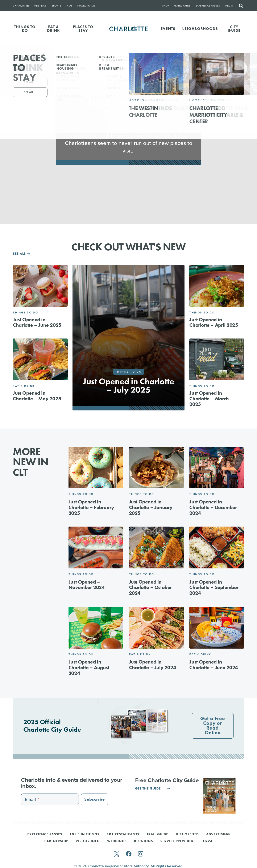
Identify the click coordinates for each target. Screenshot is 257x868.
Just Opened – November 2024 (87, 585)
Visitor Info (88, 841)
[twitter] (117, 854)
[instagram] (141, 854)
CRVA (208, 841)
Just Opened (187, 835)
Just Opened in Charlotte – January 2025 (151, 507)
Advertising (218, 835)
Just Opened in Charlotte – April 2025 (214, 322)
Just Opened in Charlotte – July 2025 (128, 386)
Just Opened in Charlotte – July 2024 (153, 665)
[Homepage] (129, 29)
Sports (56, 6)
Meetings (40, 6)
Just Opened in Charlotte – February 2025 (91, 507)
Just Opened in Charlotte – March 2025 (209, 398)
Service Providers (178, 841)
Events (168, 29)
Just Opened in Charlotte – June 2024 (214, 665)
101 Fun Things (84, 835)
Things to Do (25, 313)
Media (229, 6)
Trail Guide (157, 835)
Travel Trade (86, 6)
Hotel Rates (182, 6)
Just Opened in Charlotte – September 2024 (214, 587)
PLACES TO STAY (83, 29)
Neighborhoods (200, 29)
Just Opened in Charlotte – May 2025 (37, 396)
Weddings (117, 841)
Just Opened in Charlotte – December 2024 (213, 507)
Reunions (144, 841)
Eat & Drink (24, 386)
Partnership (56, 841)
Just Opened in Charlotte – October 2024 (150, 587)
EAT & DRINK (53, 29)
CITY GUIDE (234, 29)
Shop (166, 6)
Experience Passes (208, 6)
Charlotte (21, 6)
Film (69, 6)
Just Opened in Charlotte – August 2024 (89, 667)
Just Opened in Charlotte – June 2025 (37, 322)
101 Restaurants (123, 835)
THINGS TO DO (25, 29)
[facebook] (129, 854)
